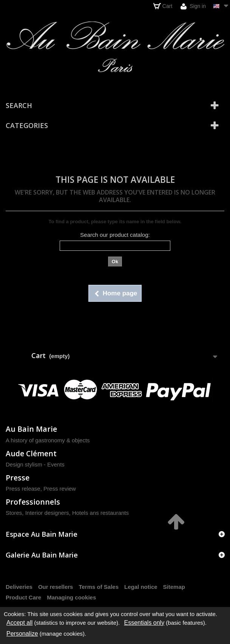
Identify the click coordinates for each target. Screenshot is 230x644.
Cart (163, 6)
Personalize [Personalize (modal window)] (22, 634)
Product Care (23, 597)
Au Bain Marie (31, 429)
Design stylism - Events (35, 464)
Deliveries (19, 587)
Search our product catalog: (115, 235)
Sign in (193, 6)
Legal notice (141, 587)
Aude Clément (31, 453)
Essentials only (144, 623)
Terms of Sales (99, 587)
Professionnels (33, 502)
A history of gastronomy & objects (48, 440)
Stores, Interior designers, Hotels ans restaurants (67, 513)
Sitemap (174, 587)
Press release (23, 489)
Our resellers (56, 587)
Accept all (19, 623)
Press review (60, 489)
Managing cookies (71, 597)
